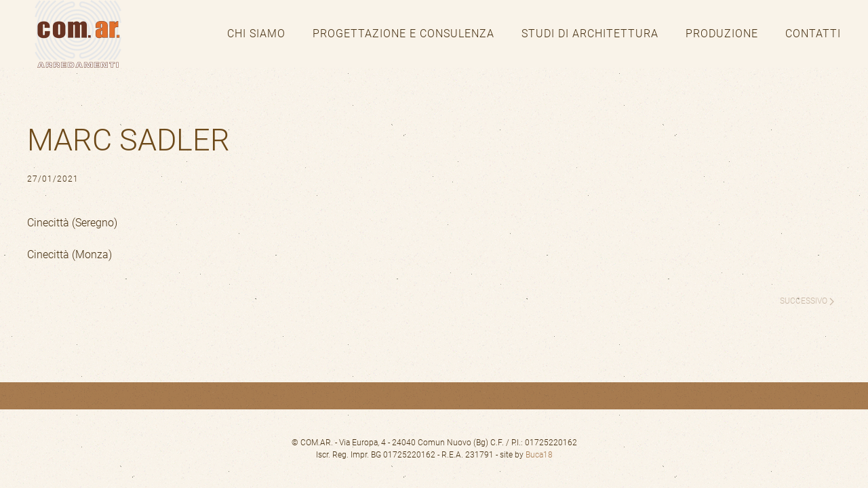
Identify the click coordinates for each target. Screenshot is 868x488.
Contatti (813, 34)
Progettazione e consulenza (403, 34)
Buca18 (539, 455)
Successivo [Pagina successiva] (807, 301)
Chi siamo (256, 34)
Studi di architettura (590, 34)
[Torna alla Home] (78, 34)
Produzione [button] (722, 34)
